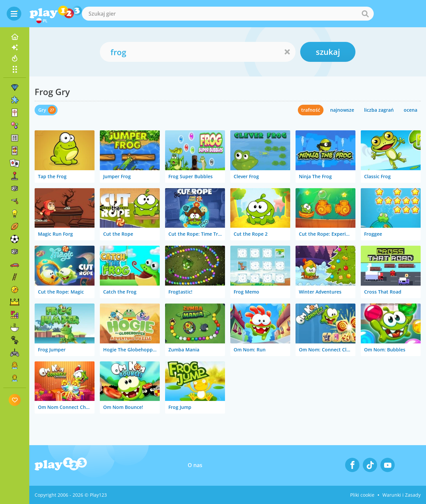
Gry (42, 110)
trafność (311, 110)
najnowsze (342, 110)
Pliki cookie (362, 495)
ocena (411, 110)
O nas (195, 465)
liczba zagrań (379, 110)
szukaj (328, 52)
